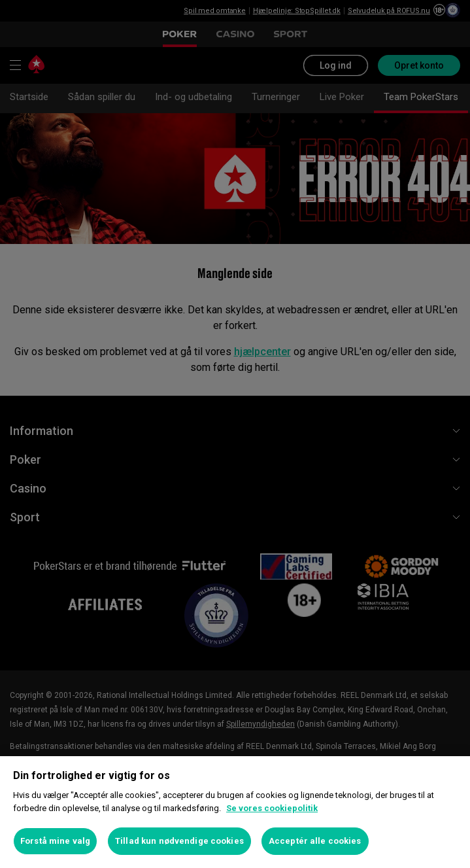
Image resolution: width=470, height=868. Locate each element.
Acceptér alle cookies (315, 841)
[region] (235, 812)
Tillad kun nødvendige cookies (179, 841)
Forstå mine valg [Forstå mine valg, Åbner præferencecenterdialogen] (55, 841)
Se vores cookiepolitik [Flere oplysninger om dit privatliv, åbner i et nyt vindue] (272, 808)
